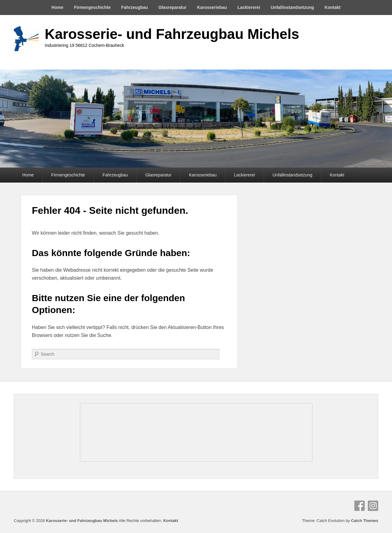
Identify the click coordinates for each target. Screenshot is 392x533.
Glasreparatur (172, 7)
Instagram (373, 506)
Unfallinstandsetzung (292, 7)
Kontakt (333, 7)
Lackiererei (249, 7)
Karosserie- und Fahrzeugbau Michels (172, 34)
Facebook (360, 506)
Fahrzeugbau (135, 7)
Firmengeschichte (92, 7)
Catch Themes (365, 521)
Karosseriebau (212, 7)
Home (57, 7)
